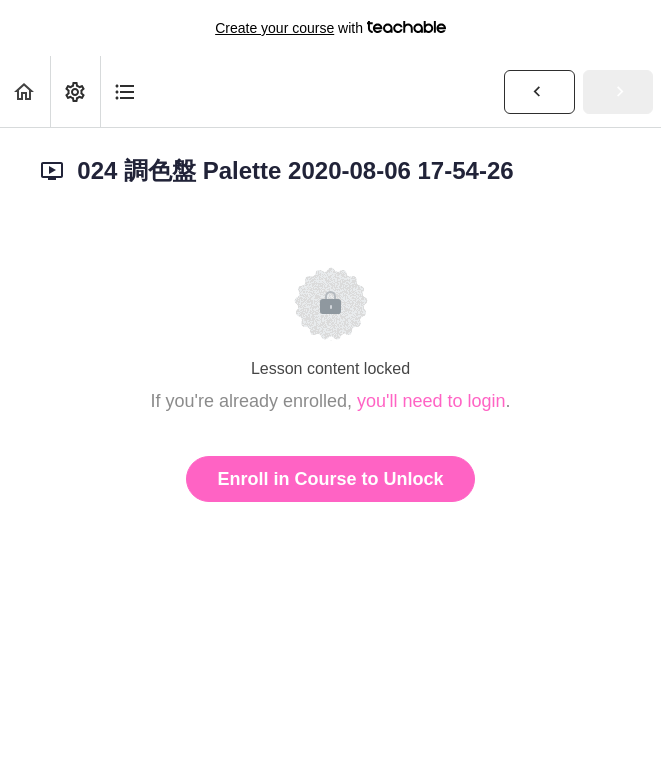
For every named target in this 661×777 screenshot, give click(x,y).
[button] (25, 91)
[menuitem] (75, 91)
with (330, 28)
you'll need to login (431, 401)
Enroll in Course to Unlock (330, 479)
